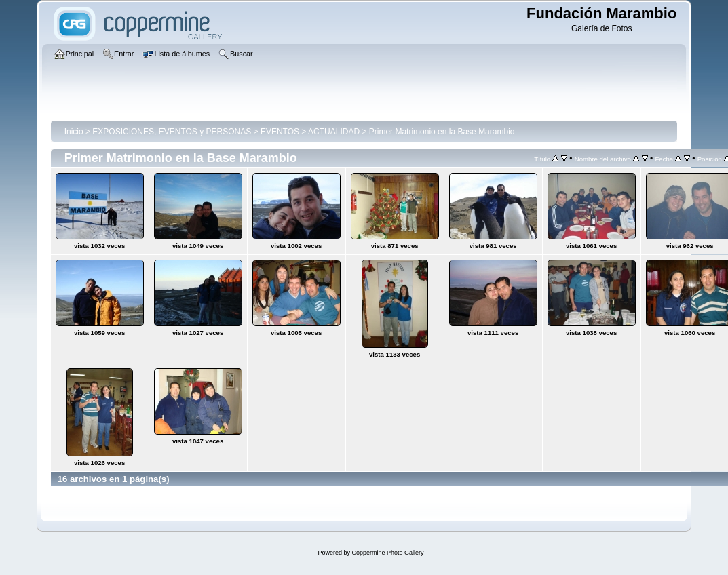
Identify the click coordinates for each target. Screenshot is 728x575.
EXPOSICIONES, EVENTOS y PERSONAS (172, 132)
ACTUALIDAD (334, 132)
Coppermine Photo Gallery (387, 553)
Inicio (74, 132)
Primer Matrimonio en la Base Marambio (442, 132)
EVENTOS (280, 132)
